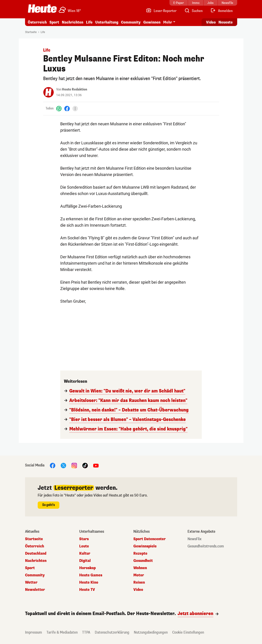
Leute (84, 546)
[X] (63, 465)
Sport (54, 22)
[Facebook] (67, 108)
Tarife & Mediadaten (62, 632)
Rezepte (140, 554)
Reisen (139, 582)
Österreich (37, 22)
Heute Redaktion (74, 89)
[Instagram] (74, 465)
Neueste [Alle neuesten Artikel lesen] (226, 22)
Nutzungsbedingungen (151, 632)
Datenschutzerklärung (112, 632)
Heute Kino (89, 582)
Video (138, 590)
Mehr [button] (168, 22)
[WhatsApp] (59, 108)
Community (131, 22)
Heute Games (91, 575)
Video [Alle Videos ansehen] (211, 22)
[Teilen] (75, 109)
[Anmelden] (221, 11)
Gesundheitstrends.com (206, 546)
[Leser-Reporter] (161, 11)
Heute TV (87, 590)
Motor (139, 575)
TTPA (86, 632)
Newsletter (35, 590)
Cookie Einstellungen (188, 632)
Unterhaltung (107, 22)
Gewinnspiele (145, 546)
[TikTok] (85, 465)
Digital (85, 561)
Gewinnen (152, 22)
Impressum (34, 632)
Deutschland (36, 554)
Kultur (85, 554)
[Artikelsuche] (193, 11)
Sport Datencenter (150, 539)
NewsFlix (195, 539)
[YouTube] (96, 465)
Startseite (31, 32)
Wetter (31, 582)
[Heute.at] (42, 9)
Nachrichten (73, 22)
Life (89, 22)
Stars (84, 539)
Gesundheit (143, 561)
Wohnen (140, 568)
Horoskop (87, 568)
